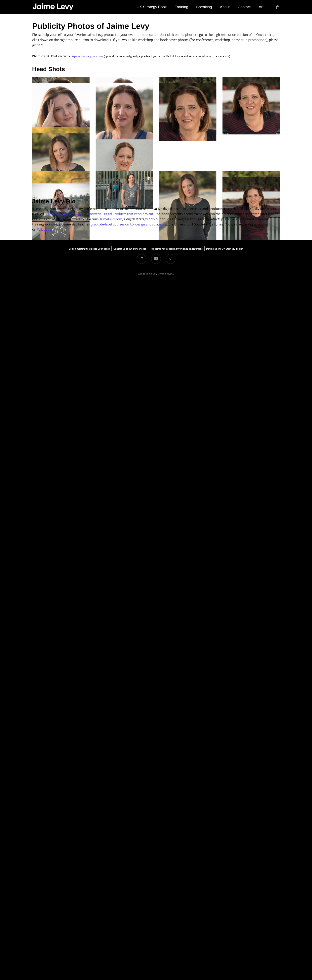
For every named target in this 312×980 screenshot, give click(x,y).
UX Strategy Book (152, 7)
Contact (244, 7)
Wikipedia (44, 924)
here (40, 45)
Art (261, 7)
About (225, 7)
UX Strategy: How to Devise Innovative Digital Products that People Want (99, 909)
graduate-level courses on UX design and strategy (127, 919)
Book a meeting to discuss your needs (89, 944)
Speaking (204, 7)
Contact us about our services (130, 944)
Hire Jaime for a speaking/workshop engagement (176, 944)
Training (181, 7)
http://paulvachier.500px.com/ (87, 56)
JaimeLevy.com (111, 914)
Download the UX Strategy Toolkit (225, 944)
